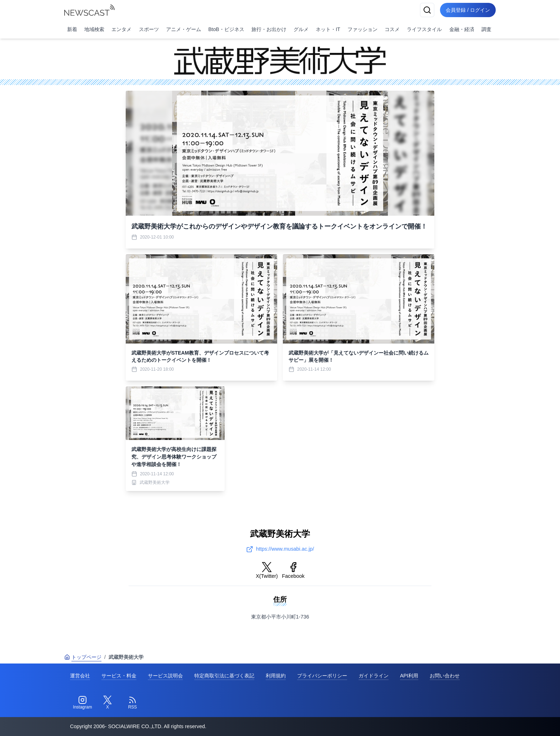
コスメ (392, 29)
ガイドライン (374, 676)
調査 (486, 29)
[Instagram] (82, 703)
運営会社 (80, 676)
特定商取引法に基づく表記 (224, 676)
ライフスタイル (424, 29)
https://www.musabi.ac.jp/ (280, 549)
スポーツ (149, 29)
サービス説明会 (165, 676)
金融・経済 (462, 29)
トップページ (83, 657)
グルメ (301, 29)
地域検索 (94, 29)
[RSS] (132, 703)
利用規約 (276, 676)
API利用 (409, 676)
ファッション (362, 29)
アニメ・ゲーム (184, 29)
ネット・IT (328, 29)
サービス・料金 (119, 676)
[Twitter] (107, 703)
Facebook (293, 570)
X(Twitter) (267, 570)
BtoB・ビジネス (226, 29)
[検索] (427, 10)
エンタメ (121, 29)
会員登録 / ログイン (468, 10)
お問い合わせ (445, 676)
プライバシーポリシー (322, 676)
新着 (72, 29)
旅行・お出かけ (269, 29)
